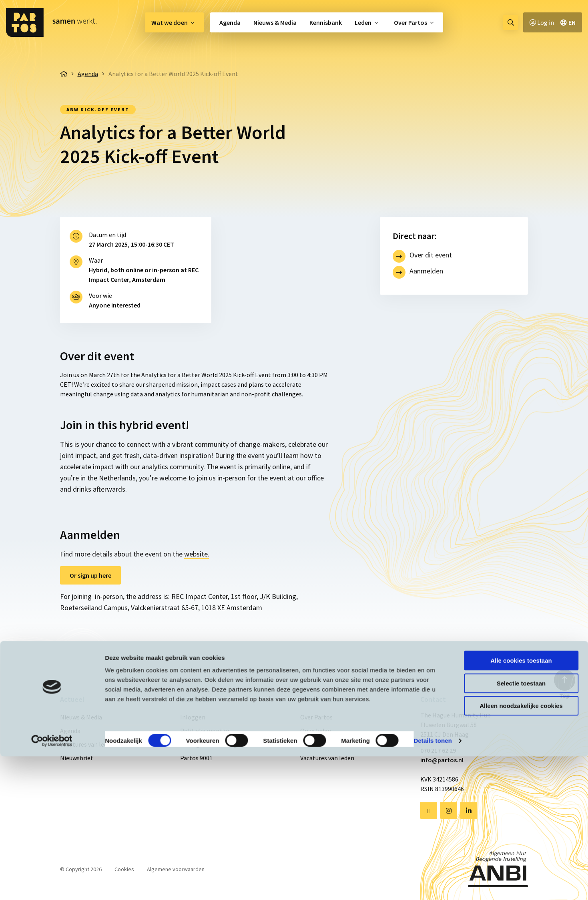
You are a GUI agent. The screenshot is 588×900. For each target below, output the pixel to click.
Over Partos (410, 22)
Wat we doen (170, 22)
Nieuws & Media (275, 22)
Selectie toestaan (521, 827)
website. (197, 554)
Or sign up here (90, 575)
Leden (363, 22)
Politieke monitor (205, 731)
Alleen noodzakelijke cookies (521, 849)
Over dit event (431, 255)
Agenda (230, 22)
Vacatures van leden (87, 744)
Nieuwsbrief (76, 758)
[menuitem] (174, 22)
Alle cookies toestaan (521, 804)
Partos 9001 (196, 758)
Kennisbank (326, 22)
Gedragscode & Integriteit (216, 744)
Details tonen (432, 884)
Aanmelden (426, 271)
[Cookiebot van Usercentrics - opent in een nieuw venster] (52, 884)
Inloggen (193, 717)
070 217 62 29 (438, 750)
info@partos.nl (442, 760)
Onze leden (316, 731)
